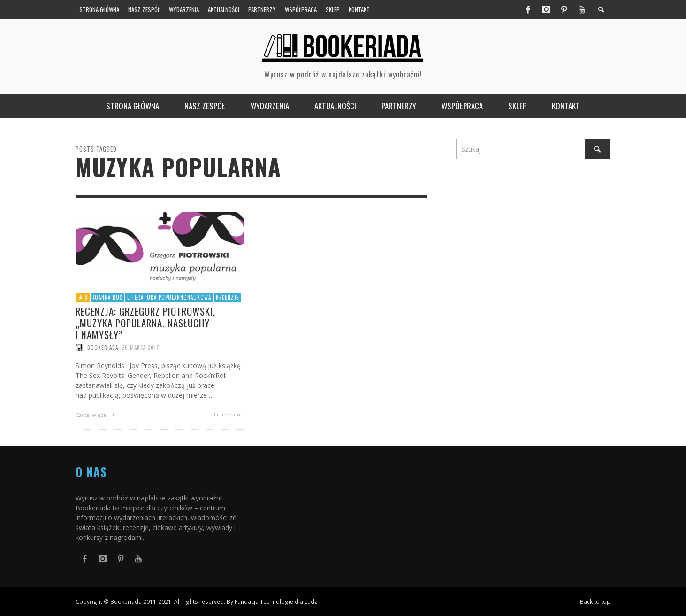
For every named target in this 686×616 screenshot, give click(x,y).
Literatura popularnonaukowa (169, 297)
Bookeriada (103, 347)
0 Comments (229, 414)
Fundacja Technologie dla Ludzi (277, 601)
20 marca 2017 (141, 347)
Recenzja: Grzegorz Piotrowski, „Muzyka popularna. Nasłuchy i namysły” (145, 323)
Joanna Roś (107, 297)
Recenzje (228, 297)
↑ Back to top (593, 601)
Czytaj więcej (96, 415)
